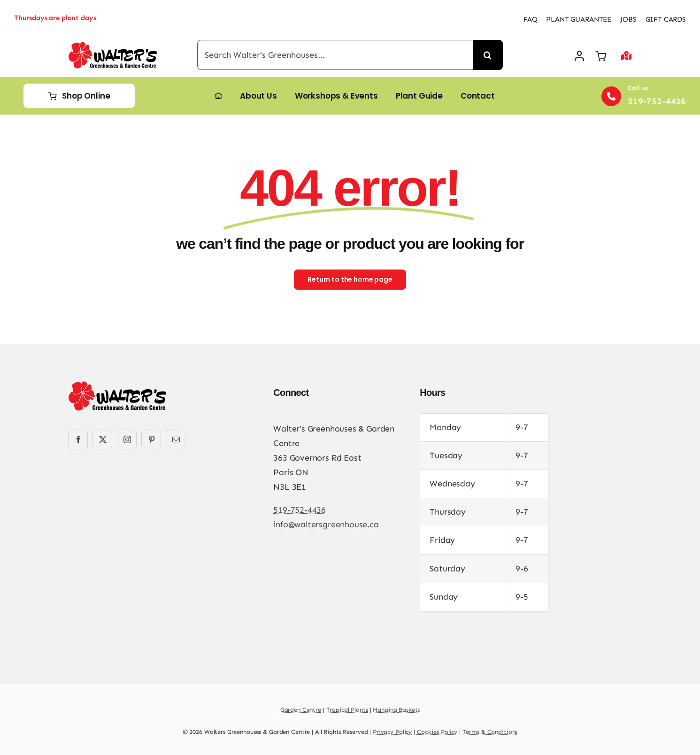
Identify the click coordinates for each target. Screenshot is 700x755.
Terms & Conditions (490, 732)
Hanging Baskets (396, 710)
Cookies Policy (437, 732)
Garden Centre (301, 710)
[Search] (488, 55)
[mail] (176, 439)
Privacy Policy (392, 732)
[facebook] (78, 439)
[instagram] (127, 439)
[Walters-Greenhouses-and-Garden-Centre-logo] (113, 46)
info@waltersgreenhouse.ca (326, 524)
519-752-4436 (300, 510)
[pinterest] (151, 439)
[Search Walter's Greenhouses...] (335, 55)
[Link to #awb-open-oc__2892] (627, 56)
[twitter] (102, 439)
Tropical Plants (347, 710)
